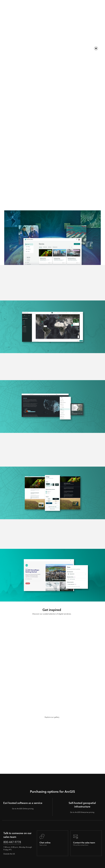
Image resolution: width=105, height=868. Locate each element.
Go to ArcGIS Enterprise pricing (82, 812)
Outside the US (9, 854)
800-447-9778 (14, 842)
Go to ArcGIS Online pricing (23, 809)
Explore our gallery (52, 717)
